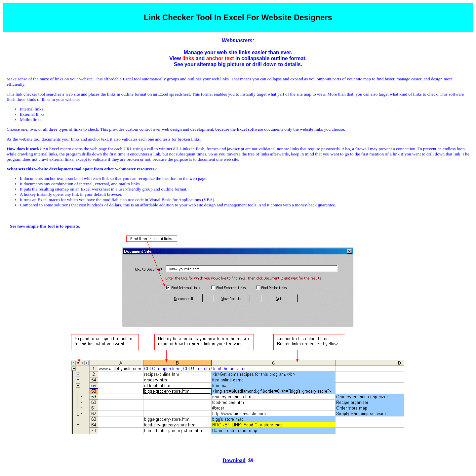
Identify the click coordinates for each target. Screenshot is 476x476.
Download (234, 460)
